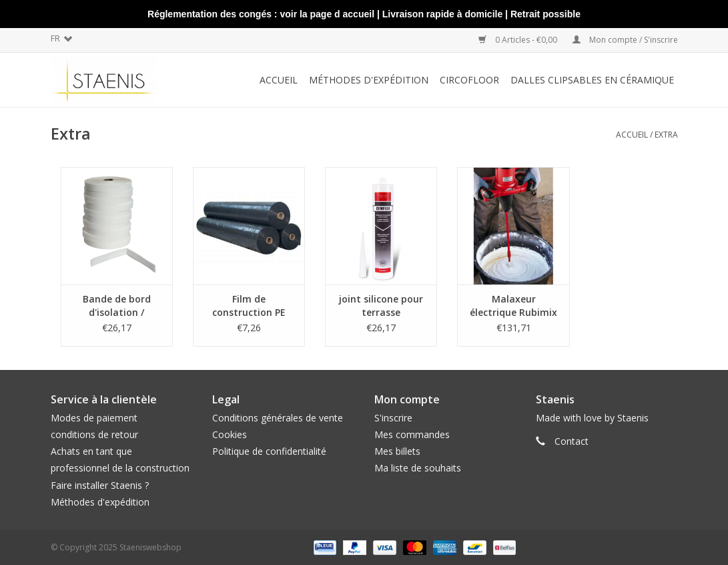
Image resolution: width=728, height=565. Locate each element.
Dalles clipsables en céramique (592, 80)
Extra (666, 135)
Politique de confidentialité (269, 451)
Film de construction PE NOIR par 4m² (249, 306)
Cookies (230, 434)
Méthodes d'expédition (100, 502)
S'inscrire (393, 418)
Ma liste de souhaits (418, 468)
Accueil (279, 80)
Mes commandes (412, 434)
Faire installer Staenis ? (100, 485)
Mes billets (397, 451)
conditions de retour (94, 434)
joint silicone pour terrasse (381, 306)
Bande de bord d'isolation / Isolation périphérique (117, 306)
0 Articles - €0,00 (519, 40)
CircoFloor (469, 80)
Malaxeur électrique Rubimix (513, 306)
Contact (572, 441)
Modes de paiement (94, 418)
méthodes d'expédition (369, 80)
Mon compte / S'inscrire (625, 40)
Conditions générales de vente (278, 418)
